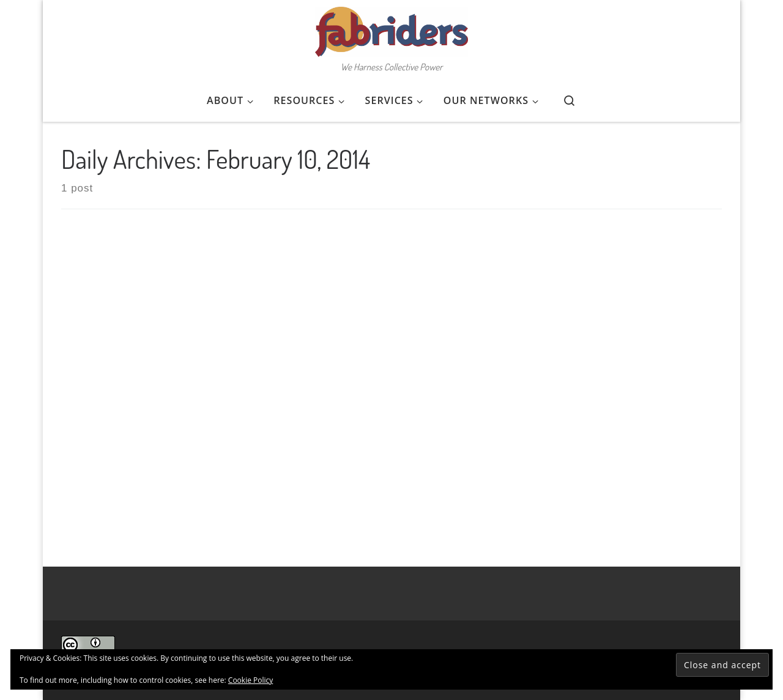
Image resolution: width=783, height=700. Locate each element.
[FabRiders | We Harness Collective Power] (391, 28)
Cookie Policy (250, 680)
